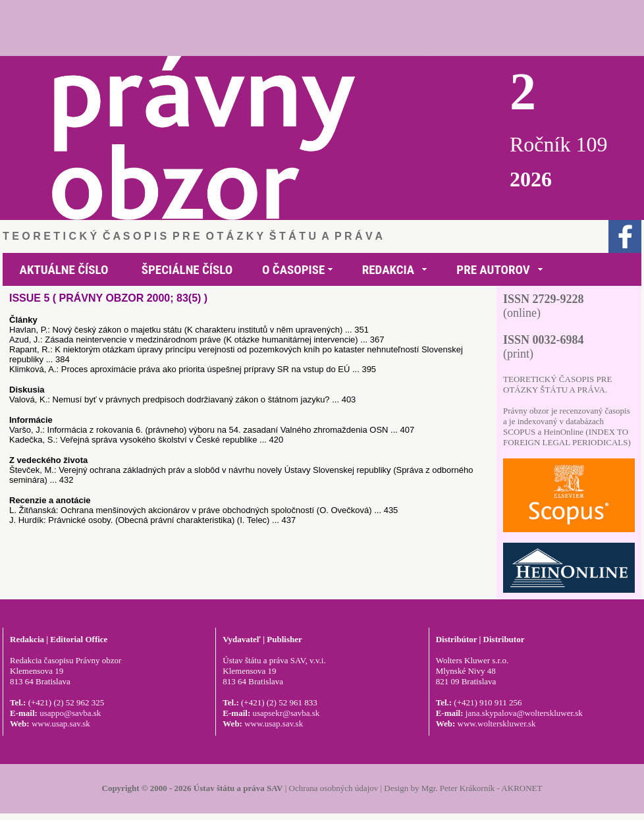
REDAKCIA (388, 270)
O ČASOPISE (293, 270)
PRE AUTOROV (493, 270)
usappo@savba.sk (70, 713)
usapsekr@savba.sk (286, 713)
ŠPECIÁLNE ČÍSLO (187, 270)
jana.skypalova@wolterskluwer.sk (524, 713)
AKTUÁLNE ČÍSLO (64, 270)
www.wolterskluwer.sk (497, 724)
